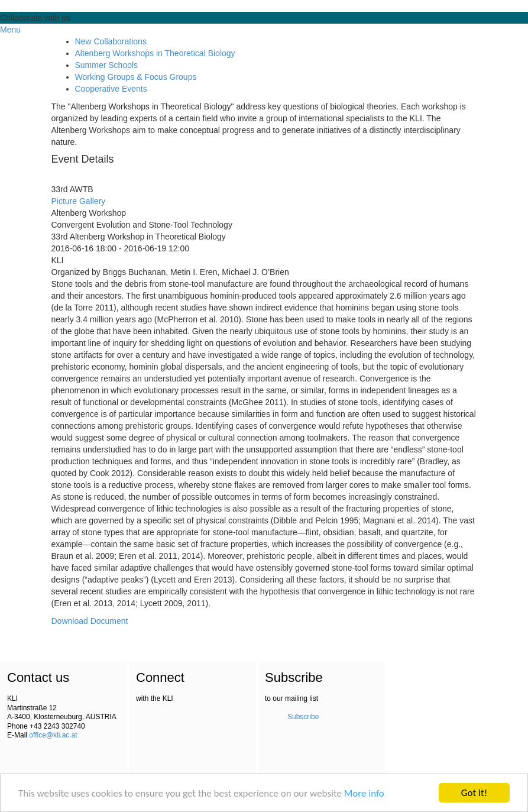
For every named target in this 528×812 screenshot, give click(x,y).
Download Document (90, 621)
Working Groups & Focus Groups (136, 77)
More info (364, 793)
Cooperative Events (111, 89)
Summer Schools (107, 65)
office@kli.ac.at (53, 735)
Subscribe (303, 717)
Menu (10, 30)
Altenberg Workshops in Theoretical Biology (155, 53)
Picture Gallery (79, 201)
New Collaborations (111, 41)
